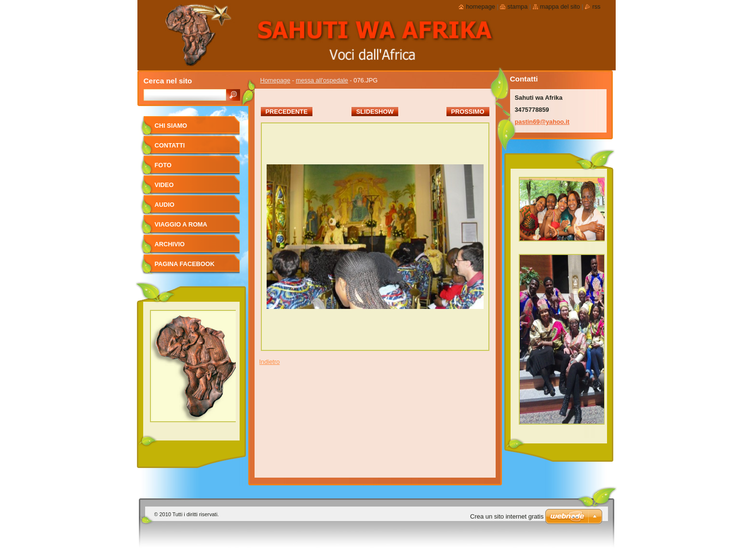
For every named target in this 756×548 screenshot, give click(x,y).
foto (163, 165)
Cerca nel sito (168, 81)
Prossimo (468, 112)
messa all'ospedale (322, 80)
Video (164, 185)
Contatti (170, 145)
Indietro (270, 362)
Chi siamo (171, 126)
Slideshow (375, 112)
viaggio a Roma (181, 224)
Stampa (517, 7)
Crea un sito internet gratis (507, 516)
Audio (165, 205)
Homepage (276, 80)
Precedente (287, 112)
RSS (596, 7)
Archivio (170, 244)
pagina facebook (185, 264)
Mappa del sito (560, 7)
